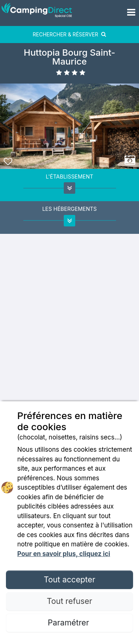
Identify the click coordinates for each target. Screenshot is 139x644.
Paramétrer (69, 622)
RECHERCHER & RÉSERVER (69, 35)
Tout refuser (69, 601)
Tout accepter (69, 579)
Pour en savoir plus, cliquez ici (64, 554)
